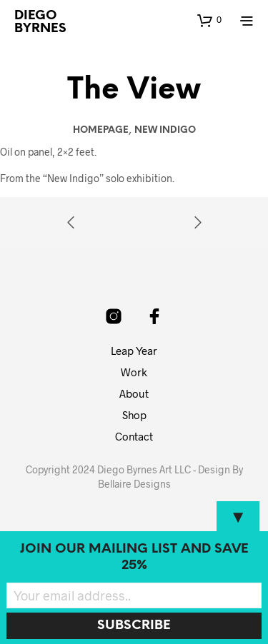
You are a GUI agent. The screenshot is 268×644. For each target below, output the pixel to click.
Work (134, 372)
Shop (134, 415)
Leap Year (134, 351)
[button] (209, 20)
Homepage (101, 130)
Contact (134, 436)
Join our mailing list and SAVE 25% (134, 558)
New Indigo (165, 130)
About (134, 393)
